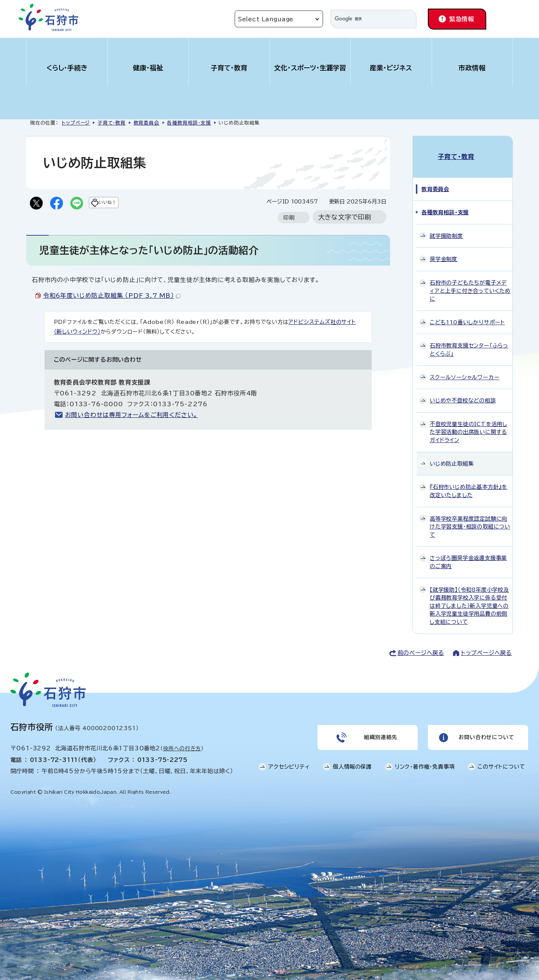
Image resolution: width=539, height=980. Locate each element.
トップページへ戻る (487, 645)
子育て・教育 (229, 68)
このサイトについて (501, 763)
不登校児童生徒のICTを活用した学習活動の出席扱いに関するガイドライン (468, 424)
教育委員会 (147, 123)
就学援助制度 (446, 228)
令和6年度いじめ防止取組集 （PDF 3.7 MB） (112, 297)
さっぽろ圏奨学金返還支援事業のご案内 (468, 554)
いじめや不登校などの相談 (463, 393)
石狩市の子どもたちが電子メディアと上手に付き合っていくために (470, 283)
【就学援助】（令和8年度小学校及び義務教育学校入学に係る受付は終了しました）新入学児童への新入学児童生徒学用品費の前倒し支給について (469, 598)
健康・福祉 (148, 68)
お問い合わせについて (485, 732)
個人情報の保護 (352, 763)
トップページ (76, 123)
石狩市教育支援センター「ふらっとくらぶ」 (469, 342)
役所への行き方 (182, 741)
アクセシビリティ (289, 763)
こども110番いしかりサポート (467, 314)
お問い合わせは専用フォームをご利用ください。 (132, 416)
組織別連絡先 (380, 732)
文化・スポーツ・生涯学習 (310, 68)
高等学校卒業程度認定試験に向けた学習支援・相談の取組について (470, 518)
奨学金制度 (444, 251)
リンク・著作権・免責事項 (425, 763)
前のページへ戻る (421, 645)
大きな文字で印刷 (345, 219)
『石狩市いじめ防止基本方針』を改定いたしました (468, 483)
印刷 (289, 219)
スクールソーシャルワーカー (465, 369)
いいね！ (122, 204)
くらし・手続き (67, 68)
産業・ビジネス (391, 68)
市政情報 (472, 68)
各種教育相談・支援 (189, 123)
